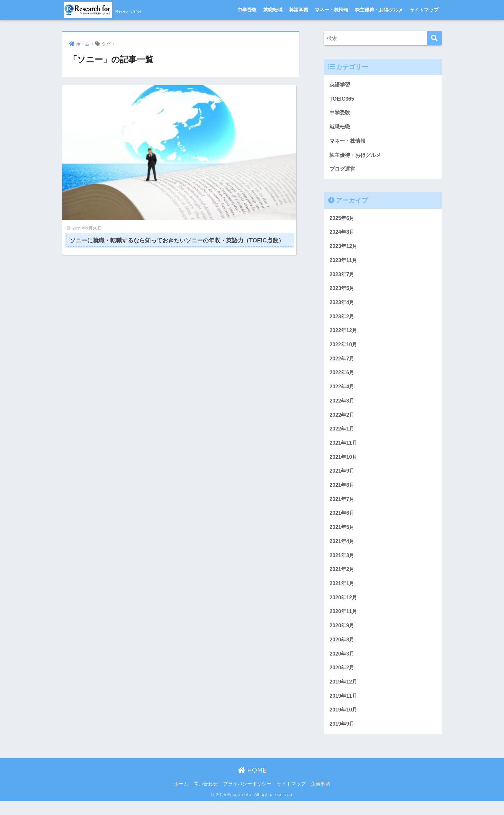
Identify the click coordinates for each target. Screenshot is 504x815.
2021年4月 (342, 551)
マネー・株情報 (332, 10)
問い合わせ (206, 798)
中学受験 (247, 10)
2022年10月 (344, 350)
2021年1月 (342, 594)
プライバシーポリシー (247, 798)
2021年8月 (342, 493)
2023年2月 (342, 321)
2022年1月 (342, 436)
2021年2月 (342, 580)
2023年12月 (344, 249)
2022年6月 (342, 378)
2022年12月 (344, 335)
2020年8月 (342, 652)
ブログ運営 (343, 171)
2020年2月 (342, 680)
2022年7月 (342, 364)
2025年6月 (342, 220)
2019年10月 (344, 723)
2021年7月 (342, 508)
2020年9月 (342, 637)
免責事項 (320, 798)
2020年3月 (342, 666)
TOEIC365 (342, 99)
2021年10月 (344, 465)
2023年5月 (342, 292)
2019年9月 (342, 738)
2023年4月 (342, 307)
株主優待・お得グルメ (379, 10)
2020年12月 (344, 608)
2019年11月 (344, 709)
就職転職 (273, 10)
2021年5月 (342, 536)
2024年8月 (342, 235)
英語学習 (299, 10)
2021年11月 (344, 450)
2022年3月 (342, 407)
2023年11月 (344, 263)
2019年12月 (344, 695)
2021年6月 (342, 522)
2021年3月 (342, 565)
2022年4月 (342, 393)
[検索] (434, 38)
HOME (252, 784)
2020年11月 (344, 623)
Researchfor (114, 10)
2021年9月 (342, 479)
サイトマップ (424, 10)
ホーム (181, 798)
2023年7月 (342, 278)
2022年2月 (342, 422)
